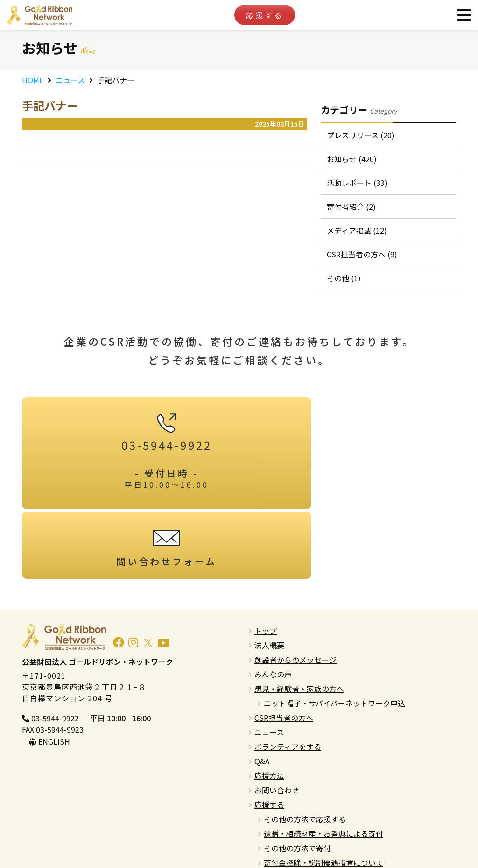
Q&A (262, 702)
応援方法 (269, 716)
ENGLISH (49, 683)
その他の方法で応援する (305, 760)
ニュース (70, 80)
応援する (265, 15)
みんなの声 (273, 615)
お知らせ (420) (353, 162)
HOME (33, 80)
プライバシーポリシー (292, 832)
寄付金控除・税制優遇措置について (323, 803)
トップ (266, 571)
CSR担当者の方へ (284, 658)
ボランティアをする (288, 687)
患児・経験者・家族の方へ (299, 629)
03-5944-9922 (50, 659)
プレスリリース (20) (362, 136)
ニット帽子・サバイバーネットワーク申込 (334, 644)
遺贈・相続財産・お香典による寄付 (323, 774)
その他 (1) (345, 290)
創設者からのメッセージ (295, 600)
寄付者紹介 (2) (352, 213)
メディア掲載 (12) (358, 239)
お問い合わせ (277, 731)
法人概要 (269, 586)
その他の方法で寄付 (297, 789)
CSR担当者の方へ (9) (363, 264)
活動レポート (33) (358, 187)
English (267, 818)
